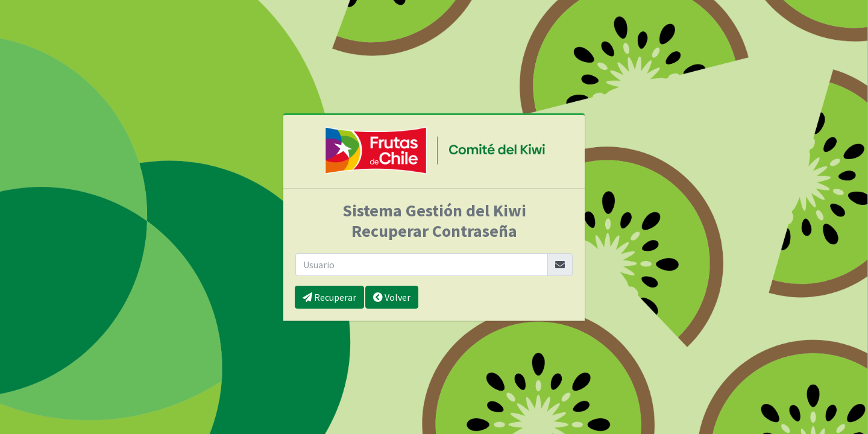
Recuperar (329, 297)
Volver (392, 297)
